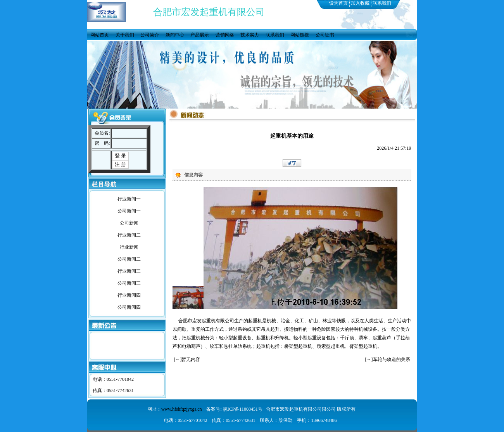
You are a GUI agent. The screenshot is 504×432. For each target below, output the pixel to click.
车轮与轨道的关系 (392, 359)
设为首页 (338, 3)
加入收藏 (360, 3)
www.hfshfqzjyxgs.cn (182, 409)
